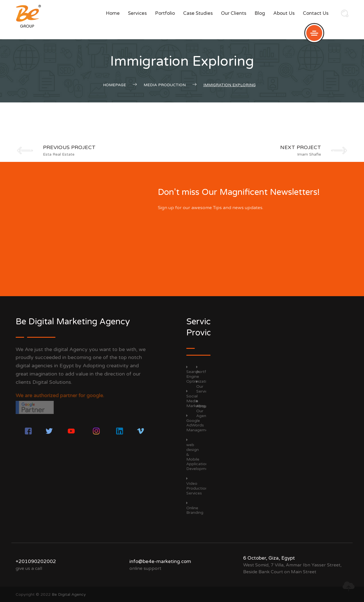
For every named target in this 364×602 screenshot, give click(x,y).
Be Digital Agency (69, 594)
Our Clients (234, 13)
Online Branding (195, 508)
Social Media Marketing (196, 399)
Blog (260, 13)
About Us (284, 13)
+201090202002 (36, 561)
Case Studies (198, 13)
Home (113, 13)
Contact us (316, 13)
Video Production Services (197, 486)
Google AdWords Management (199, 423)
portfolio (165, 13)
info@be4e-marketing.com (160, 561)
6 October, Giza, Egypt (269, 558)
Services (137, 13)
